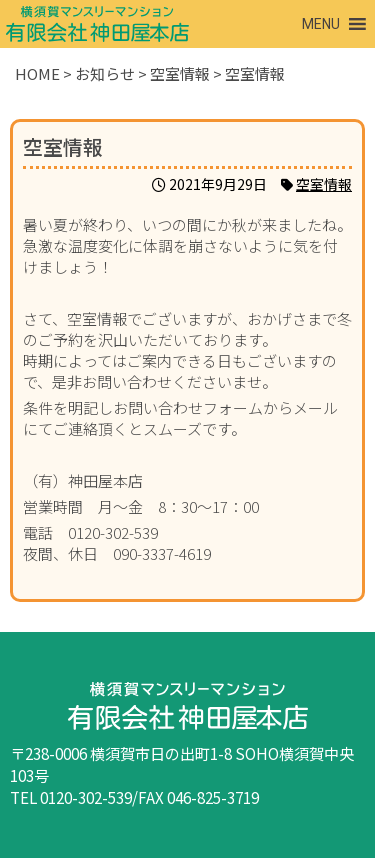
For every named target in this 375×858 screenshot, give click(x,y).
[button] (321, 24)
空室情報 (324, 184)
